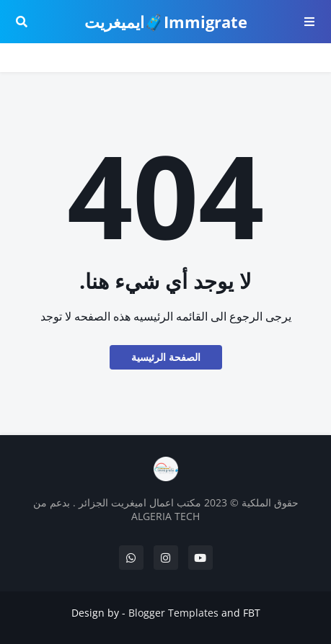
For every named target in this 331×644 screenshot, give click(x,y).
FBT (252, 613)
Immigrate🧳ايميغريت (166, 22)
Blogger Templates (173, 613)
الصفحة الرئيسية (166, 357)
